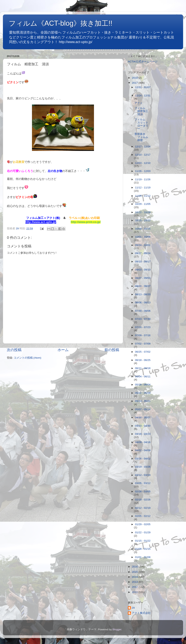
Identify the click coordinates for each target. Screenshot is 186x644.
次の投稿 (14, 350)
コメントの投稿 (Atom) (28, 358)
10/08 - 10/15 (143, 229)
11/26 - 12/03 (143, 171)
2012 (135, 587)
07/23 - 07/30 (143, 319)
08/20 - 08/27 (143, 286)
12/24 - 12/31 (143, 96)
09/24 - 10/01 (143, 245)
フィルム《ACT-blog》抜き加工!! (61, 23)
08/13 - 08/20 (143, 294)
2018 (135, 78)
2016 (135, 567)
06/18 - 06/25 (143, 360)
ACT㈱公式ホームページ (143, 62)
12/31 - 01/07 (143, 87)
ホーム (63, 350)
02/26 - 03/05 (143, 491)
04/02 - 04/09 (143, 450)
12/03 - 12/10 (143, 163)
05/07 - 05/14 (143, 409)
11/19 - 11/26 (143, 179)
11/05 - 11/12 (143, 196)
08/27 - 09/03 (143, 278)
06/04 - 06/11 (143, 376)
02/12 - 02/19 (143, 508)
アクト (139, 103)
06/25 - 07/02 (143, 352)
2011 (135, 592)
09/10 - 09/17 (143, 262)
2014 (135, 577)
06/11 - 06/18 (143, 368)
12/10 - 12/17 (143, 155)
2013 (135, 582)
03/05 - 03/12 (143, 483)
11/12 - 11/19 (143, 188)
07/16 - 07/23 (143, 327)
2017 (135, 83)
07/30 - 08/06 (143, 311)
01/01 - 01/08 (143, 557)
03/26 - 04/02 (143, 459)
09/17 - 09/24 (143, 253)
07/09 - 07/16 (143, 335)
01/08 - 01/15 (143, 549)
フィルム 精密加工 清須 (143, 111)
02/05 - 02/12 (143, 516)
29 (133, 608)
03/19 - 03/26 (143, 467)
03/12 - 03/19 (143, 475)
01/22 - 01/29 (143, 532)
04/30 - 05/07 (143, 417)
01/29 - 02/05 (143, 524)
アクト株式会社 (141, 613)
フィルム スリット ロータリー (143, 124)
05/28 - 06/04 (143, 385)
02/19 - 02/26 (143, 500)
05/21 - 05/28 (143, 393)
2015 (135, 572)
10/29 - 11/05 (143, 204)
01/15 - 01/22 (143, 541)
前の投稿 (112, 350)
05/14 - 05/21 (143, 401)
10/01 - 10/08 (143, 237)
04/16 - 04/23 (143, 434)
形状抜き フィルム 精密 (143, 137)
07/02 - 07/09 (143, 344)
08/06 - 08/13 (143, 302)
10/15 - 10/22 (143, 220)
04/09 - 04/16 (143, 442)
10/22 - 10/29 (143, 212)
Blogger (117, 629)
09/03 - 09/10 (143, 270)
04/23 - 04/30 (143, 426)
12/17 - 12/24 (143, 147)
